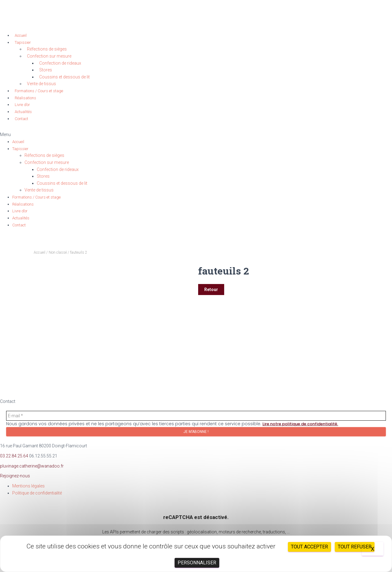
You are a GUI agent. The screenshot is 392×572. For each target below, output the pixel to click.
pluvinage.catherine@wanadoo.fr (32, 466)
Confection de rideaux (60, 63)
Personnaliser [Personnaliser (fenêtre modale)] (197, 563)
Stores (46, 70)
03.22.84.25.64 (14, 456)
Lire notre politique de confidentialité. (300, 424)
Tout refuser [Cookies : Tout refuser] (355, 547)
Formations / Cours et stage (39, 91)
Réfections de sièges (47, 49)
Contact (21, 119)
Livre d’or (22, 105)
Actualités (23, 112)
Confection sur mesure (49, 56)
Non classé (58, 252)
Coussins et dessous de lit (64, 77)
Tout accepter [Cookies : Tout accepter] (309, 547)
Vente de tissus (41, 84)
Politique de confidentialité (37, 493)
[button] (196, 135)
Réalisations (25, 98)
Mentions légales (28, 486)
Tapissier (23, 42)
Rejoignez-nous (15, 476)
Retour (211, 290)
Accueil (21, 35)
